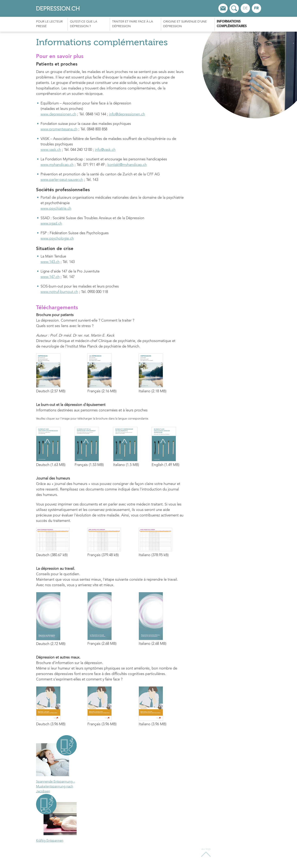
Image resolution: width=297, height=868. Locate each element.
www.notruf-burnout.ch (59, 292)
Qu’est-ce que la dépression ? (84, 24)
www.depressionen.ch (58, 114)
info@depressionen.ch (127, 114)
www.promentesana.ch (59, 129)
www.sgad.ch (51, 224)
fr (256, 8)
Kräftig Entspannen (50, 841)
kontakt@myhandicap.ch (127, 165)
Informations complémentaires (232, 24)
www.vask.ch (51, 150)
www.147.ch (50, 277)
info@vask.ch (105, 150)
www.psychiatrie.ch (56, 209)
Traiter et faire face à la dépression (132, 24)
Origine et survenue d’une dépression (185, 24)
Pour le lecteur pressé (49, 24)
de (245, 8)
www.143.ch (50, 262)
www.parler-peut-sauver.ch (62, 180)
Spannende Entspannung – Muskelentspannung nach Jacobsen (56, 787)
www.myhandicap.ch (57, 165)
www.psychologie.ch (57, 239)
